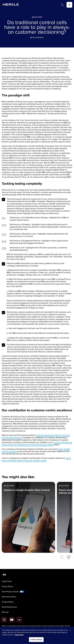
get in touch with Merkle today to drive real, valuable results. (36, 459)
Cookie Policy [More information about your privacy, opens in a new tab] (19, 635)
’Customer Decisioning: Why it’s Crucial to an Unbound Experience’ (36, 436)
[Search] (62, 5)
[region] (37, 635)
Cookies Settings (36, 640)
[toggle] (69, 5)
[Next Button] (69, 557)
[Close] (70, 630)
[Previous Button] (62, 557)
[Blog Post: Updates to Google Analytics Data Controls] (28, 517)
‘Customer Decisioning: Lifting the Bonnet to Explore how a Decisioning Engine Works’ (37, 444)
